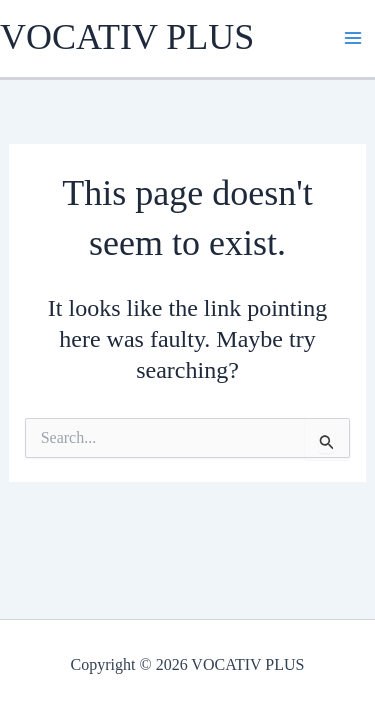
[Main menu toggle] (353, 38)
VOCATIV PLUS (127, 37)
